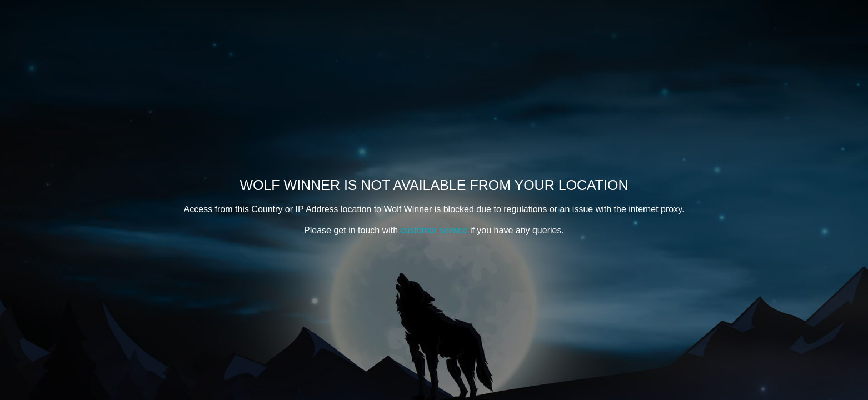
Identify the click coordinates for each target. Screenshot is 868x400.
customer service (434, 230)
